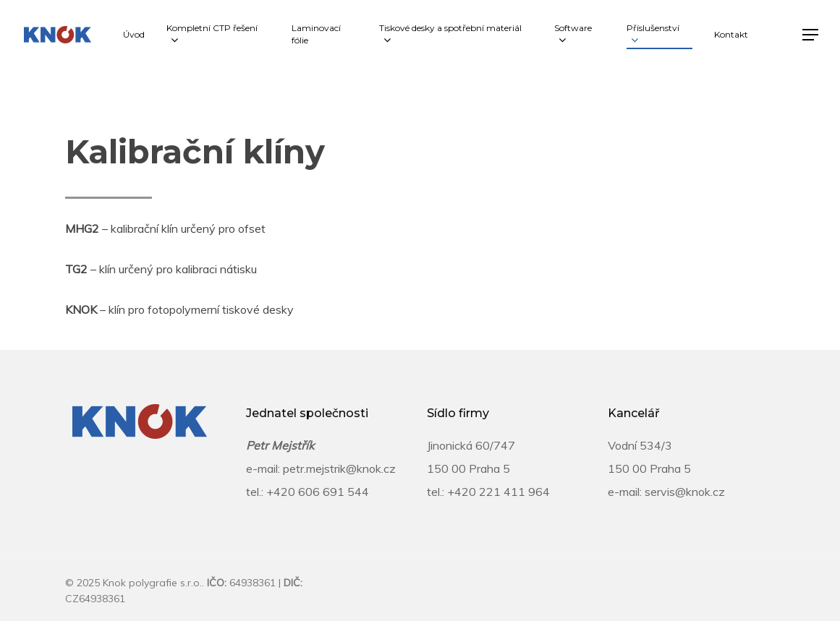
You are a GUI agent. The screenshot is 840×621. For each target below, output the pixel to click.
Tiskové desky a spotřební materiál (450, 35)
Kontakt (731, 34)
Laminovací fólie (316, 34)
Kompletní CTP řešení (212, 35)
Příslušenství (653, 35)
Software (573, 35)
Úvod (134, 34)
